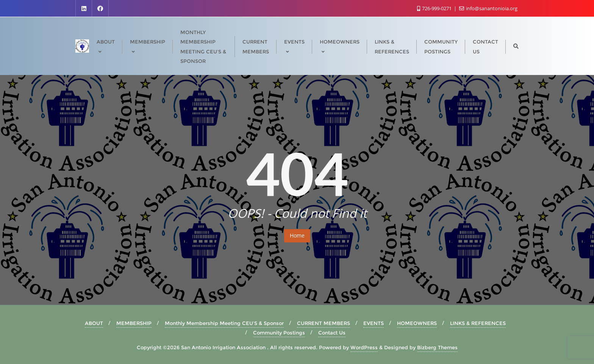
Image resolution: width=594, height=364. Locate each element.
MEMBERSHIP (134, 323)
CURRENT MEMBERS (324, 323)
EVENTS (374, 323)
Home (297, 235)
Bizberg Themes (437, 347)
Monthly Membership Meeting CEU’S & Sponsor (224, 323)
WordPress (364, 347)
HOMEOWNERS (417, 323)
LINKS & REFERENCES (478, 323)
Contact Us (332, 333)
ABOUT (94, 323)
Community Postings (279, 333)
